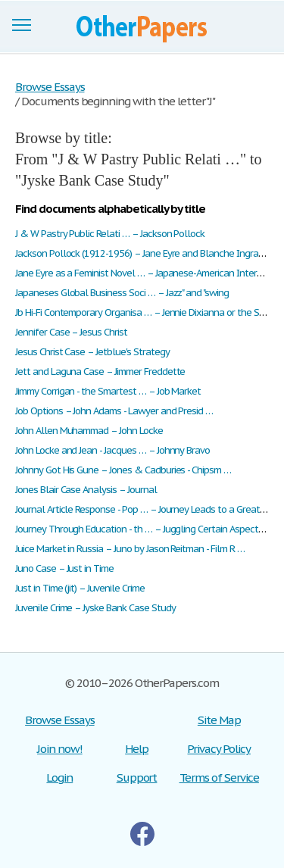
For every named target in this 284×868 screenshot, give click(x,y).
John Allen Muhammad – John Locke (89, 431)
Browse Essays (59, 720)
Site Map (219, 720)
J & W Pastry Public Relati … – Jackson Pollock (110, 234)
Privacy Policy (218, 749)
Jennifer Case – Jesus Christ (71, 332)
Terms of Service (219, 777)
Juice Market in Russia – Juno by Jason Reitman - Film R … (130, 549)
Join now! (60, 749)
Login (59, 777)
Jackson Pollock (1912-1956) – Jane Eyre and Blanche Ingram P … (149, 253)
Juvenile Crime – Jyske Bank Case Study (95, 608)
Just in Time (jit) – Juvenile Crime (80, 588)
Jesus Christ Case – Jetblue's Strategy (92, 352)
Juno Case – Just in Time (64, 568)
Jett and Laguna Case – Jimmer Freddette (100, 372)
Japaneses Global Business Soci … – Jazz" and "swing (122, 293)
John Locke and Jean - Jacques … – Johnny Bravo (112, 450)
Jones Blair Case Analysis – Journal (86, 490)
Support (137, 777)
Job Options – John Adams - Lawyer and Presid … (114, 411)
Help (137, 749)
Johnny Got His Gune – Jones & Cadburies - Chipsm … (123, 470)
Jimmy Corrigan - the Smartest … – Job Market (108, 391)
